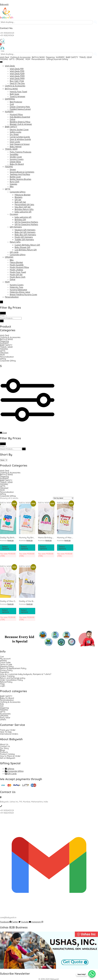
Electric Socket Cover (19, 130)
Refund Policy (6, 682)
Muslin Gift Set (16, 275)
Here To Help (6, 732)
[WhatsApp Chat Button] (92, 974)
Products (4, 752)
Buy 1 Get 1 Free (17, 81)
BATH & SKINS (38, 57)
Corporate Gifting (60, 59)
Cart (2, 657)
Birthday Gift (20, 220)
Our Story (4, 748)
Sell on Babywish (8, 758)
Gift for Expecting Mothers (26, 222)
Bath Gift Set (20, 202)
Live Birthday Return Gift (26, 250)
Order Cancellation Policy (11, 680)
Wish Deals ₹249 (17, 74)
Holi (2, 706)
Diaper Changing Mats (20, 107)
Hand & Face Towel (18, 92)
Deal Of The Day (17, 83)
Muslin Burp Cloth (18, 277)
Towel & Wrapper (17, 96)
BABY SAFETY (72, 57)
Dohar (13, 119)
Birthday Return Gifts (24, 209)
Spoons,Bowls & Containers (22, 172)
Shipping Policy (7, 666)
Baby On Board (17, 164)
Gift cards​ (14, 252)
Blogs (2, 750)
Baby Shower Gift (22, 247)
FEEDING (4, 59)
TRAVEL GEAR (86, 57)
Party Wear (5, 718)
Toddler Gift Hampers (24, 240)
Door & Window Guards (20, 139)
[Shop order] (63, 498)
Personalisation (38, 59)
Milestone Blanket (23, 195)
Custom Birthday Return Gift (27, 245)
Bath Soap (14, 94)
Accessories (5, 714)
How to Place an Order (10, 756)
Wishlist (3, 661)
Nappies (13, 184)
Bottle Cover (15, 177)
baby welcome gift (23, 212)
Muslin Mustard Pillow (19, 267)
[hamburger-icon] (1, 62)
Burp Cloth (15, 182)
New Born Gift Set (23, 207)
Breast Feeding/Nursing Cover (23, 295)
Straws (13, 169)
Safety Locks (15, 132)
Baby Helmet (16, 147)
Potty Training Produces (20, 152)
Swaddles (14, 154)
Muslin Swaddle (17, 265)
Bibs (12, 186)
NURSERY (60, 57)
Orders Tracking (7, 676)
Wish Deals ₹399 (17, 76)
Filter (3, 313)
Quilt (12, 104)
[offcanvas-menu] (30, 430)
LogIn (2, 686)
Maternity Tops (16, 287)
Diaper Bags (15, 162)
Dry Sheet (14, 134)
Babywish (4, 4)
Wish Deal (5, 57)
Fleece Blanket (16, 262)
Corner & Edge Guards (20, 137)
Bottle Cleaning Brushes (20, 179)
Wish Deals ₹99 (17, 69)
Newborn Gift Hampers (25, 230)
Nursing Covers (17, 159)
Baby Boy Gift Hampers (25, 235)
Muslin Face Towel (18, 272)
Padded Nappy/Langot (20, 109)
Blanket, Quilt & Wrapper (21, 124)
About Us (4, 744)
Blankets (19, 197)
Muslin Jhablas (16, 270)
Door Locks (15, 142)
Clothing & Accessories (20, 57)
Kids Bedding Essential (20, 117)
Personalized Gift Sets (24, 204)
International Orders (9, 734)
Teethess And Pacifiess (20, 174)
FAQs (2, 684)
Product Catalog (7, 754)
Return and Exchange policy (13, 678)
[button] (5, 57)
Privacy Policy (6, 670)
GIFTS (12, 59)
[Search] (2, 321)
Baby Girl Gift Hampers (25, 232)
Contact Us (5, 746)
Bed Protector (16, 102)
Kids (2, 704)
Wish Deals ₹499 (17, 78)
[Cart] (0, 45)
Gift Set (18, 200)
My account (5, 659)
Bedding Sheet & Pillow (20, 122)
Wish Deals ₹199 (17, 71)
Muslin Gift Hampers (24, 237)
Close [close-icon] (3, 433)
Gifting (49, 59)
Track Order (5, 662)
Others (3, 720)
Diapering (50, 57)
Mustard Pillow (16, 114)
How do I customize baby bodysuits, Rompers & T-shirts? (26, 674)
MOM (28, 59)
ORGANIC (20, 59)
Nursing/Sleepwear (18, 290)
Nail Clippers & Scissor (20, 144)
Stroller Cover (16, 157)
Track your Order (8, 730)
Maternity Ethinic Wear (20, 292)
